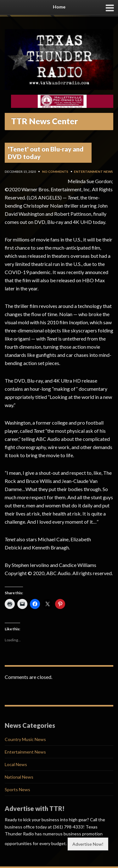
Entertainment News (93, 172)
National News (19, 777)
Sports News (17, 789)
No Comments (55, 172)
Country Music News (25, 739)
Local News (16, 764)
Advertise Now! (88, 844)
